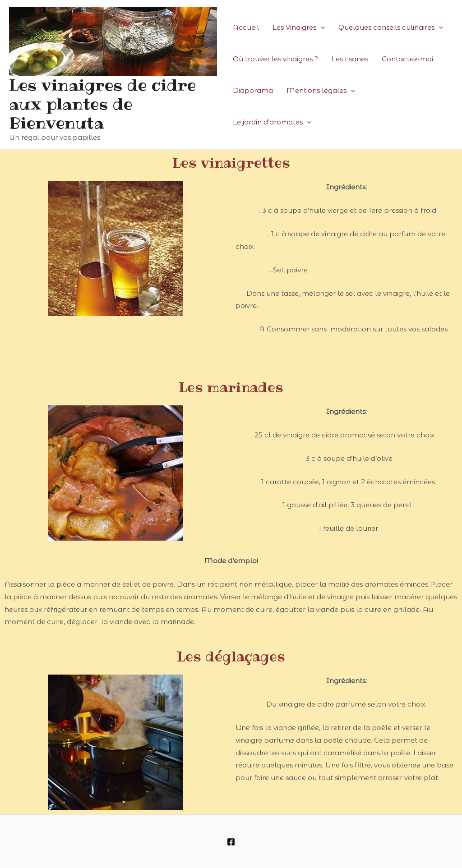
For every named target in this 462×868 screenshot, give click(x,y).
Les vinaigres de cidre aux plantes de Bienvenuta (102, 104)
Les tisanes (350, 59)
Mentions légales (321, 91)
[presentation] (321, 28)
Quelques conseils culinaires (391, 28)
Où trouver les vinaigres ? (275, 59)
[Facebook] (231, 842)
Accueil (246, 27)
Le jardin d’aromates (272, 122)
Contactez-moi (407, 59)
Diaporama (253, 90)
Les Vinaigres (299, 28)
